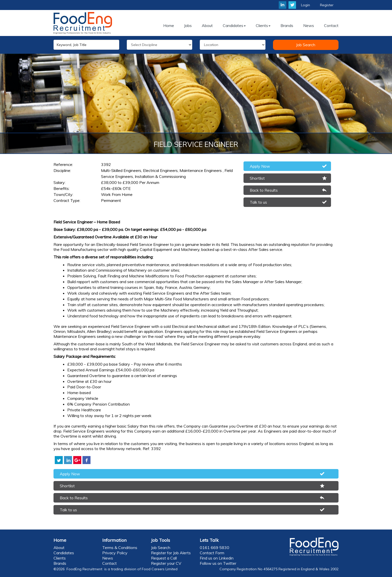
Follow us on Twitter (218, 563)
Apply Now (260, 166)
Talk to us (258, 202)
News (108, 558)
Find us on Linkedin (217, 558)
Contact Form (212, 553)
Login (305, 5)
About (59, 548)
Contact (109, 563)
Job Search (306, 45)
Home (60, 540)
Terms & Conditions (120, 548)
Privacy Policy (115, 553)
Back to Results (264, 190)
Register (327, 5)
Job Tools (160, 540)
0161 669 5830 (214, 548)
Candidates (64, 553)
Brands (60, 563)
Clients (60, 558)
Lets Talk (209, 540)
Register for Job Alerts (171, 553)
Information (114, 540)
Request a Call (164, 558)
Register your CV (166, 563)
